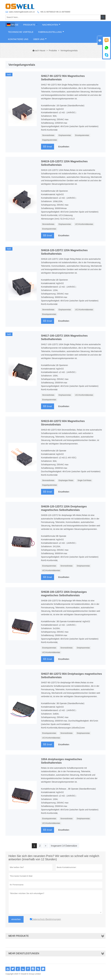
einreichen (16, 919)
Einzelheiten (64, 147)
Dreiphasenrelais (83, 566)
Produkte (30, 25)
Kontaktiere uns (18, 39)
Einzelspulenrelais (82, 135)
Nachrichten (51, 25)
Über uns (40, 39)
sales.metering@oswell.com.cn (22, 12)
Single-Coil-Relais (84, 480)
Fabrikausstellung (51, 32)
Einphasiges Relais (66, 480)
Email (48, 146)
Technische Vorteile (21, 32)
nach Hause (39, 51)
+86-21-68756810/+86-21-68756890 (55, 12)
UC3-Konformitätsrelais (84, 224)
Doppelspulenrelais (50, 140)
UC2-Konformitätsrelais (84, 310)
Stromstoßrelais (48, 135)
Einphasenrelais (65, 135)
